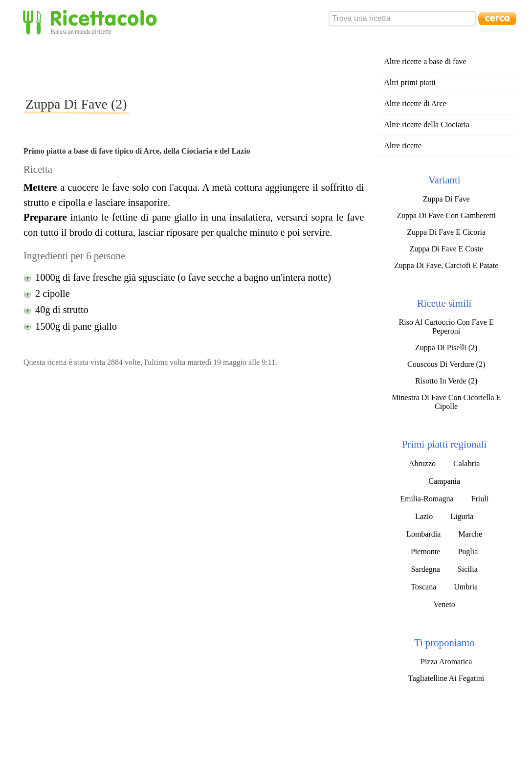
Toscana (423, 587)
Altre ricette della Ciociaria (427, 124)
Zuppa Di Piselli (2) (446, 348)
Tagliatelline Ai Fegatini (446, 678)
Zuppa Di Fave (446, 199)
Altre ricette (403, 146)
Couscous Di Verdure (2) (446, 364)
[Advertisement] (201, 66)
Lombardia (423, 534)
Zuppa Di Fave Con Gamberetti (446, 215)
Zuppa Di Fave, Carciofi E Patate (446, 265)
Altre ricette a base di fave (425, 61)
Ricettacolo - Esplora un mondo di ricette (92, 22)
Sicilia (468, 569)
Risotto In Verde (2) (446, 381)
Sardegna (425, 569)
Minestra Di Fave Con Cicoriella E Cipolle (446, 402)
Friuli (480, 499)
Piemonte (425, 552)
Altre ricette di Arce (415, 103)
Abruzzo (422, 463)
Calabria (466, 463)
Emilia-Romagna (427, 499)
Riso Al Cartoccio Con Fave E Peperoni (446, 327)
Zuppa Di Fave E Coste (446, 249)
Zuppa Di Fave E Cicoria (446, 232)
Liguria (462, 516)
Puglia (468, 552)
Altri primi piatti (410, 82)
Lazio (424, 516)
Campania (444, 481)
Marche (470, 534)
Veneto (444, 604)
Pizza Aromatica (446, 662)
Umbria (466, 587)
